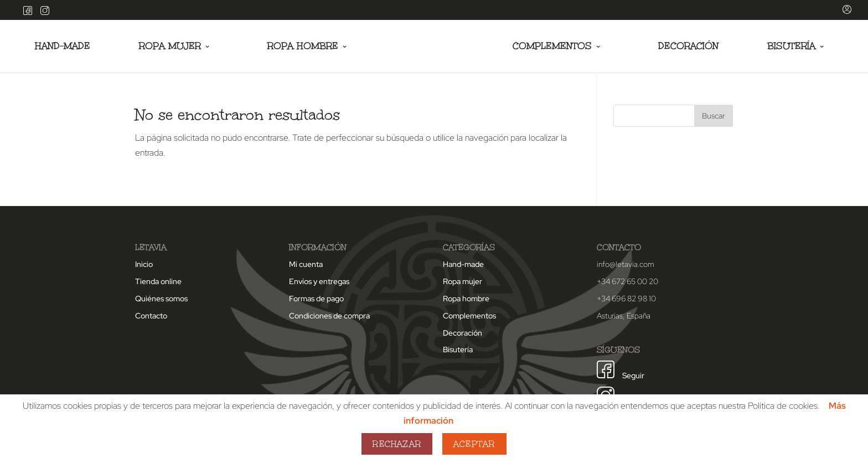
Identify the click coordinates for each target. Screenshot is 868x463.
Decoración (688, 47)
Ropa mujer (170, 47)
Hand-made (63, 47)
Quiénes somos (161, 299)
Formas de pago (316, 299)
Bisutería (791, 47)
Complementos (552, 47)
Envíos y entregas (319, 281)
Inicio (144, 264)
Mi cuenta (306, 264)
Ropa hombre (303, 47)
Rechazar (397, 444)
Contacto (151, 316)
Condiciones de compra (329, 316)
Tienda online (158, 281)
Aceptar (474, 444)
